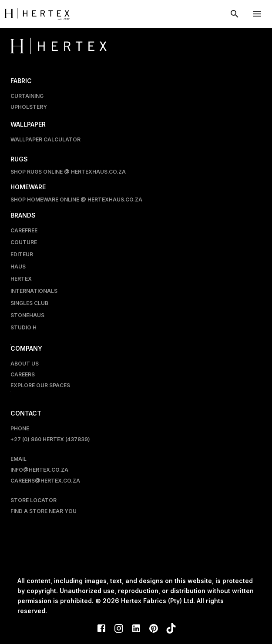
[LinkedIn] (136, 629)
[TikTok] (171, 629)
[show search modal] (235, 14)
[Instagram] (119, 629)
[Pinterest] (154, 629)
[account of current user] (257, 14)
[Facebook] (101, 629)
